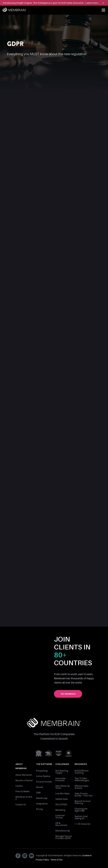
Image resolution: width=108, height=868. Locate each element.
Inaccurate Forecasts (60, 779)
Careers (19, 786)
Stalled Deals (62, 799)
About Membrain (24, 775)
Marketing (60, 810)
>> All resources (82, 824)
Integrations (42, 804)
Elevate (40, 787)
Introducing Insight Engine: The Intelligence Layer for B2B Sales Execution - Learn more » (51, 3)
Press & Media (22, 791)
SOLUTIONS (61, 804)
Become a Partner (24, 780)
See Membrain (68, 694)
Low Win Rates (63, 793)
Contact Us (21, 804)
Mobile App (42, 798)
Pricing (39, 809)
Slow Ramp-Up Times (63, 787)
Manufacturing (63, 831)
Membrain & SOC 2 (24, 798)
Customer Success (60, 816)
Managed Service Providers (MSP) (64, 837)
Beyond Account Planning (83, 802)
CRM (38, 793)
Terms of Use (56, 860)
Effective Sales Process (81, 787)
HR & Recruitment (61, 824)
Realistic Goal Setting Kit (81, 817)
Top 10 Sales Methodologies (82, 779)
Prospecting (42, 771)
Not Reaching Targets (62, 772)
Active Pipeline (43, 776)
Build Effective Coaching (82, 772)
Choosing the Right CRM (81, 810)
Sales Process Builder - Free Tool (84, 794)
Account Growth (44, 782)
